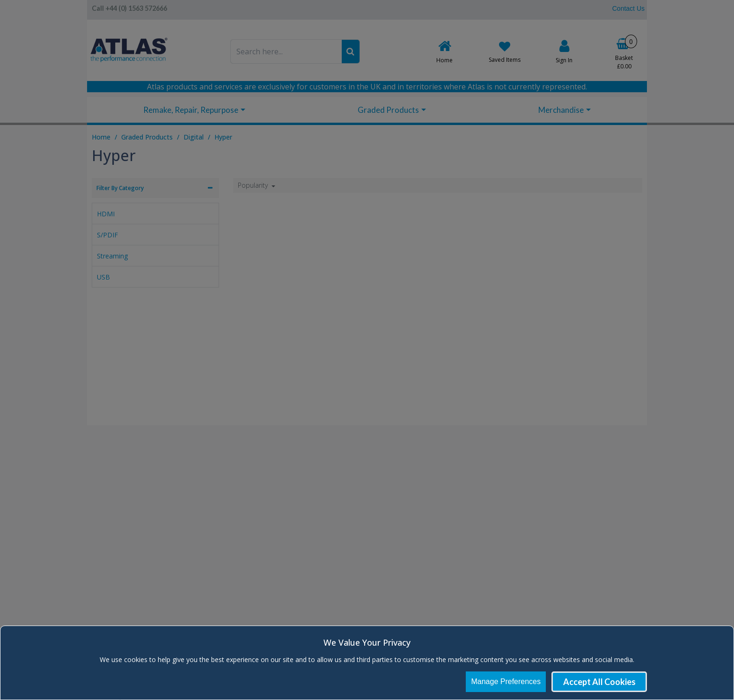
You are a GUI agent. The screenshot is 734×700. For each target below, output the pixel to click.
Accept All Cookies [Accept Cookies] (599, 682)
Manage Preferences (506, 682)
